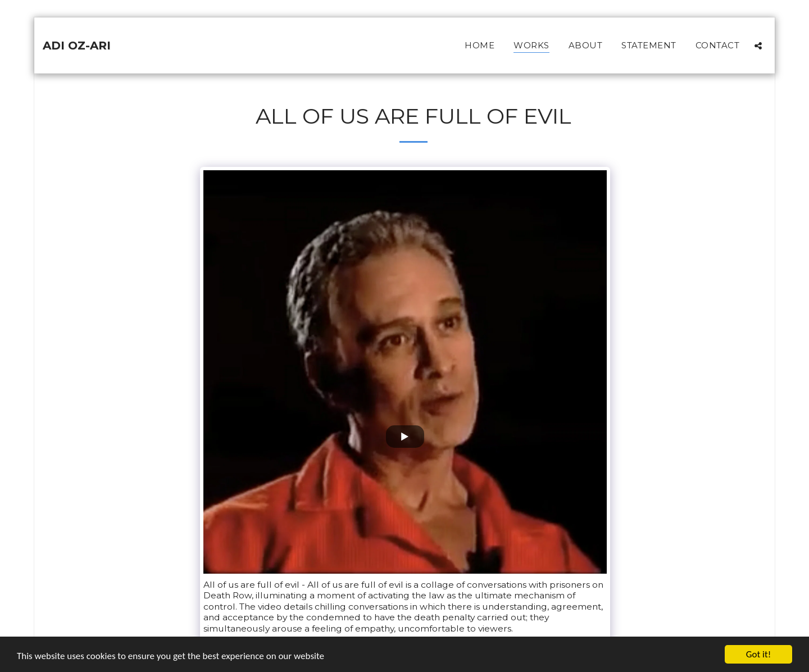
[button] (758, 46)
